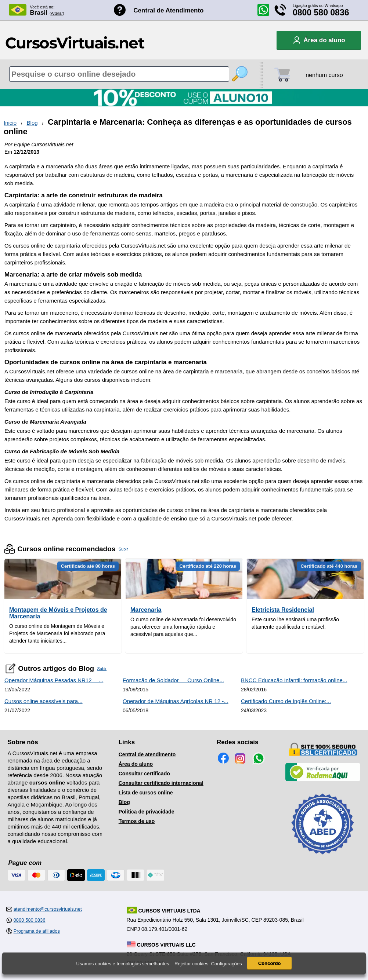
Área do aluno (136, 764)
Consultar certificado (144, 774)
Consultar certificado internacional (161, 783)
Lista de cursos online (146, 793)
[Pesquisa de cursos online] (119, 74)
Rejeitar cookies (192, 964)
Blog (32, 123)
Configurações (227, 964)
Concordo (269, 963)
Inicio (10, 123)
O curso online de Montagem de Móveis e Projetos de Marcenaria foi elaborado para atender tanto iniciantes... (57, 633)
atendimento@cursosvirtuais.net (48, 909)
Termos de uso (137, 821)
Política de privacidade (147, 812)
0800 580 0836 (321, 12)
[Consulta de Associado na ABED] (323, 857)
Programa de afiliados (37, 931)
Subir (123, 549)
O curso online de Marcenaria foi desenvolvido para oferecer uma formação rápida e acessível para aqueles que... (183, 627)
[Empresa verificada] (323, 780)
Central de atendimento (147, 754)
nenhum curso (324, 75)
